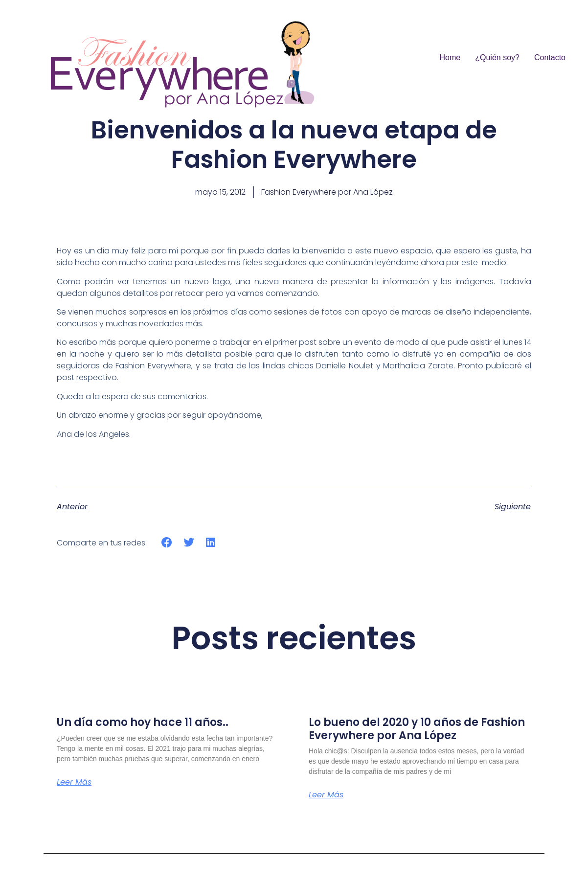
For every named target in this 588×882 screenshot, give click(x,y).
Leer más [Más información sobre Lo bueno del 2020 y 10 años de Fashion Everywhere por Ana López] (326, 795)
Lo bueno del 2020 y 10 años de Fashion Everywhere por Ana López (417, 729)
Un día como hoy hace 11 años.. (143, 722)
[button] (167, 543)
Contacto (550, 57)
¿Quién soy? (497, 57)
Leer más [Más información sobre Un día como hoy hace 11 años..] (74, 782)
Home (450, 57)
